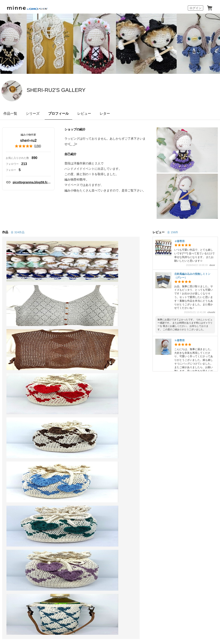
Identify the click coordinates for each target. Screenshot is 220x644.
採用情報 (162, 477)
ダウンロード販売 (63, 429)
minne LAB (58, 445)
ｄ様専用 (179, 241)
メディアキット (182, 477)
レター (105, 114)
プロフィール (58, 114)
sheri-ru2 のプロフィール (64, 382)
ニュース (97, 421)
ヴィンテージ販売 (63, 421)
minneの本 (98, 429)
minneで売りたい (63, 406)
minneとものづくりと (107, 406)
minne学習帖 (100, 413)
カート (210, 8)
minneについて (20, 406)
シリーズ (33, 114)
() (28, 146)
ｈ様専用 (179, 340)
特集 (12, 445)
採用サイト (113, 588)
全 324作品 (18, 232)
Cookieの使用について (58, 477)
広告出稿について (104, 448)
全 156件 (173, 232)
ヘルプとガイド (142, 413)
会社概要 (146, 477)
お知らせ (137, 406)
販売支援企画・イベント (66, 455)
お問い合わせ (141, 437)
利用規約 (137, 421)
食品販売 (56, 413)
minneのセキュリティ (147, 429)
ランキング (17, 437)
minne (28, 471)
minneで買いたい (22, 413)
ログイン (196, 8)
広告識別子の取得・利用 (90, 477)
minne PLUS (59, 437)
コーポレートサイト (89, 588)
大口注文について (104, 456)
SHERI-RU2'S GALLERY (74, 90)
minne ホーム (9, 382)
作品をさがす (19, 421)
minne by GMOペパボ (27, 8)
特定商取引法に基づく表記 (24, 477)
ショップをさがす (22, 429)
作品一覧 (10, 114)
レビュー (84, 114)
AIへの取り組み (134, 588)
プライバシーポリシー (123, 477)
